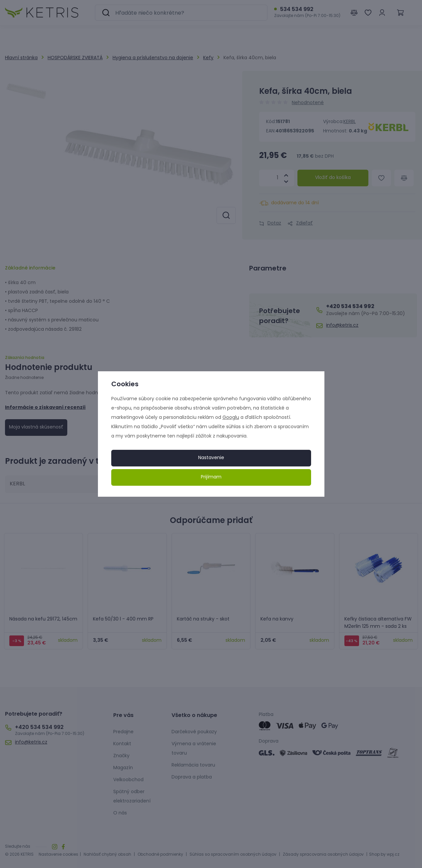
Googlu (231, 418)
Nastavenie (211, 458)
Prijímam (211, 477)
